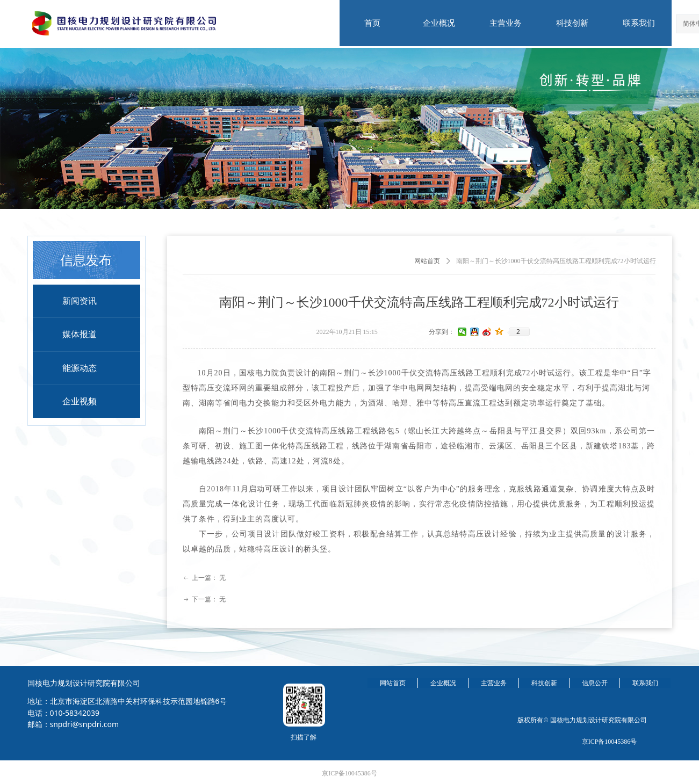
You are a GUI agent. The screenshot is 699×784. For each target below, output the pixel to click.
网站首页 (427, 261)
